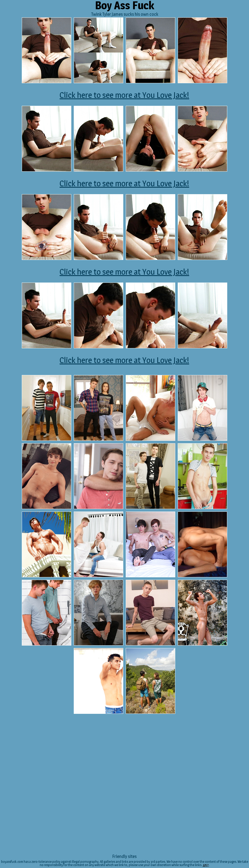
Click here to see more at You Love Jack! (124, 95)
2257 (206, 865)
